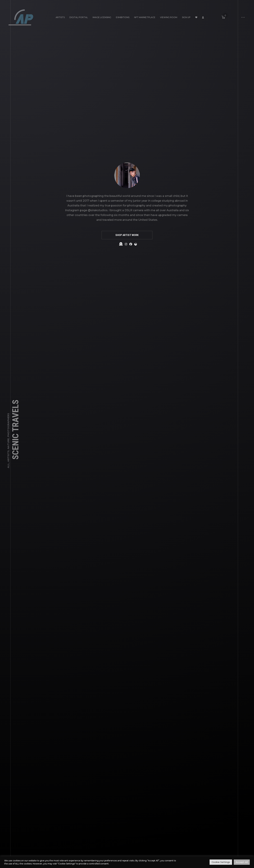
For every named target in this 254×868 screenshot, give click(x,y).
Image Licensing (102, 17)
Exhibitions (123, 17)
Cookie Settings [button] (221, 862)
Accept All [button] (242, 862)
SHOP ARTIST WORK (127, 235)
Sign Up (186, 17)
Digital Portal (79, 17)
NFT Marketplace (145, 17)
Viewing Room (169, 17)
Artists (60, 17)
